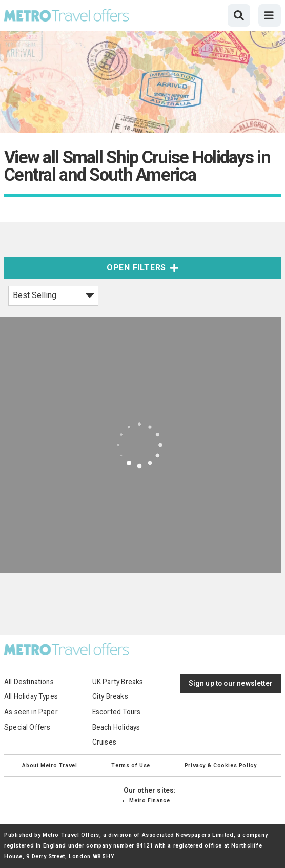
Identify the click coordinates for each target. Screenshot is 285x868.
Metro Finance (149, 801)
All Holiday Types (31, 696)
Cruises (104, 742)
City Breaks (110, 696)
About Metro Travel (49, 765)
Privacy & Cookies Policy (221, 765)
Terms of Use (130, 765)
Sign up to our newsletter (231, 683)
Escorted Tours (117, 712)
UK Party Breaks (118, 682)
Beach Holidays (116, 727)
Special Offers (27, 727)
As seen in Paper (31, 712)
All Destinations (29, 682)
